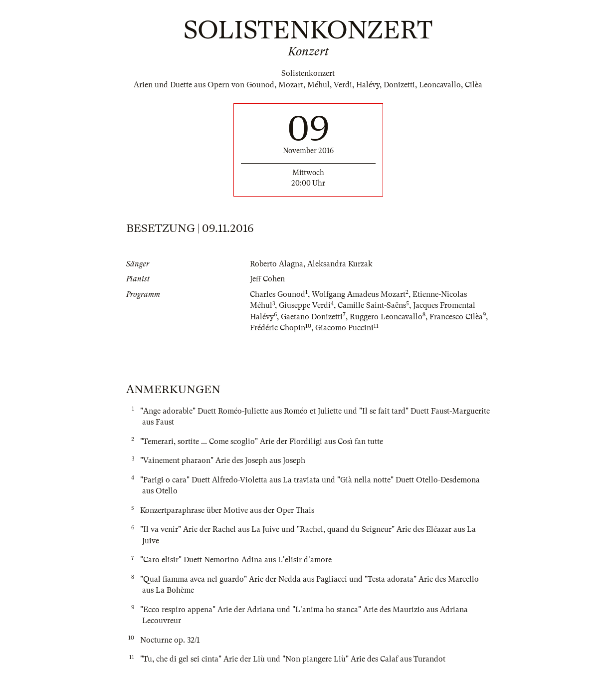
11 (376, 326)
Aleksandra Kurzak (340, 264)
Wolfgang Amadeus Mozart (359, 294)
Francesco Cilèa (456, 317)
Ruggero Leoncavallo (386, 317)
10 (308, 326)
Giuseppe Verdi (305, 305)
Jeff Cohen (267, 279)
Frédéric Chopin (278, 328)
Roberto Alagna (277, 264)
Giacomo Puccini (344, 328)
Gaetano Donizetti (312, 317)
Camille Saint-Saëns (372, 305)
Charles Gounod (278, 294)
